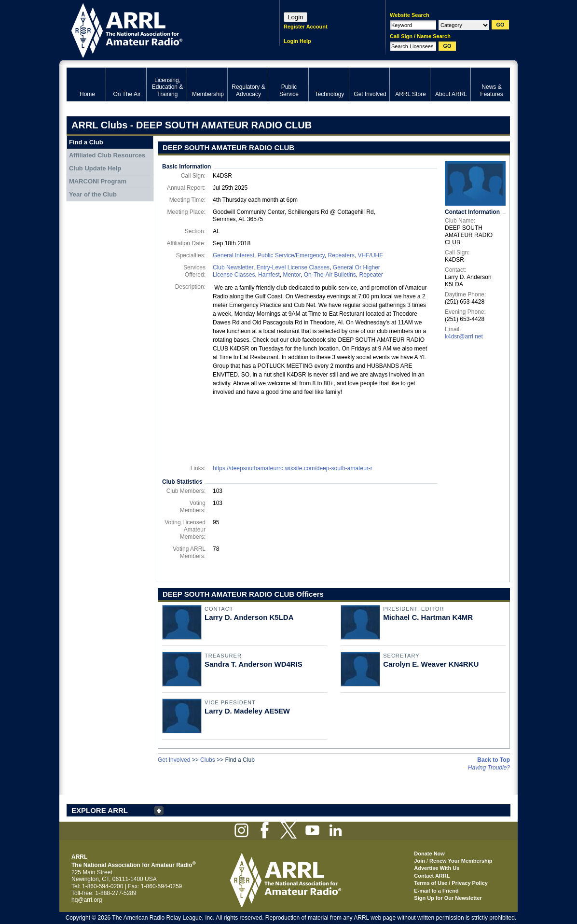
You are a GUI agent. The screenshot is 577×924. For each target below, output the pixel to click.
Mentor (292, 275)
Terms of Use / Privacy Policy (451, 883)
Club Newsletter (233, 267)
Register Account (306, 27)
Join (419, 861)
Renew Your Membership (461, 861)
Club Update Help (95, 168)
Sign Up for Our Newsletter (448, 898)
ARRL (160, 29)
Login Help (297, 41)
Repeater (371, 275)
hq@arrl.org (87, 900)
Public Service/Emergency (291, 255)
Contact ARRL (432, 876)
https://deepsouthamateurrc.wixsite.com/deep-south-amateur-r (293, 468)
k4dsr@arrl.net (464, 336)
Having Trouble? (489, 768)
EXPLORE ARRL (100, 810)
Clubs (208, 760)
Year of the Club (93, 194)
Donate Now (429, 854)
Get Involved (174, 760)
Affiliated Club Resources (107, 155)
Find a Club (86, 142)
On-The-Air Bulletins (330, 275)
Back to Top (494, 760)
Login (295, 17)
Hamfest (269, 275)
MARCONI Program (98, 181)
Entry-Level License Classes (293, 267)
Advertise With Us (437, 868)
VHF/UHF (371, 255)
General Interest (234, 255)
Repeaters (341, 255)
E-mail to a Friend (436, 891)
